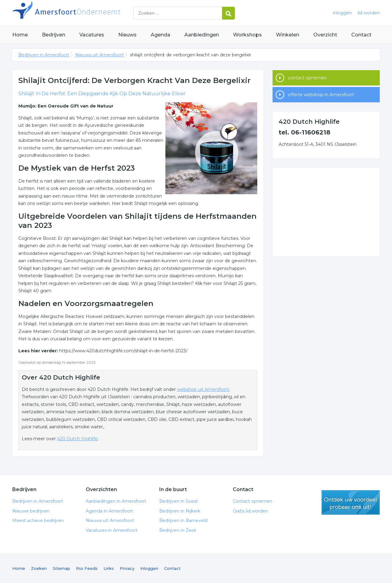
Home (20, 35)
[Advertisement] (326, 212)
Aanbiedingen (202, 35)
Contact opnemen (253, 501)
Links (109, 568)
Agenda (160, 35)
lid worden (369, 13)
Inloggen (149, 568)
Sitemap (61, 568)
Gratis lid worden (250, 511)
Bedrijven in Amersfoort (89, 13)
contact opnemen (307, 78)
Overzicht (325, 35)
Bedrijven (54, 35)
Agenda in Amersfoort (109, 511)
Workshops (247, 35)
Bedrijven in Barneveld (183, 521)
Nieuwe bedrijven (31, 511)
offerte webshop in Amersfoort (321, 95)
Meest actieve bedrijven (38, 521)
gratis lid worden (351, 502)
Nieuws (127, 35)
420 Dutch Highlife (77, 439)
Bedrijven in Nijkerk (180, 511)
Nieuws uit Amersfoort (100, 55)
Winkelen (288, 35)
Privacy (127, 568)
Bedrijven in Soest (179, 501)
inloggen (342, 13)
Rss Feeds (87, 568)
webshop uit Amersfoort (203, 389)
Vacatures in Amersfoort (112, 530)
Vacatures (92, 35)
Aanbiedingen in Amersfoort (116, 501)
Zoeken (39, 568)
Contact (361, 35)
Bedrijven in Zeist (178, 530)
